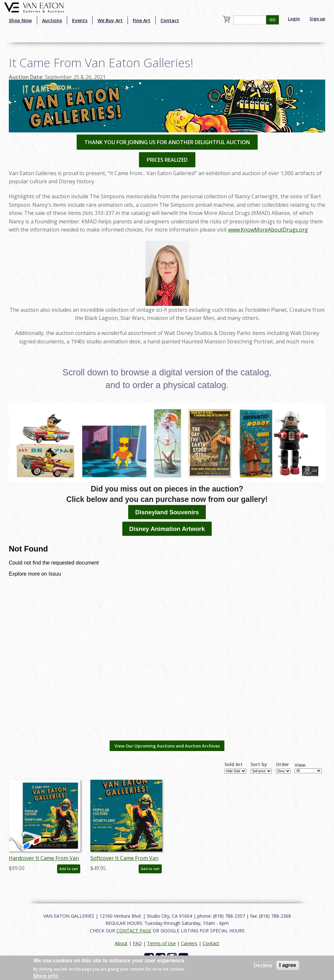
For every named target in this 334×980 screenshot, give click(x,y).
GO (273, 20)
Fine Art (142, 20)
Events (80, 20)
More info (46, 976)
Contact (170, 20)
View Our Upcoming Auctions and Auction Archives (167, 746)
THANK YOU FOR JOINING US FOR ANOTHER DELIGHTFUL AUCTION (167, 142)
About (121, 943)
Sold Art (234, 764)
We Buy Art (110, 20)
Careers (189, 943)
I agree (288, 965)
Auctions (52, 20)
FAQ (137, 943)
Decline (263, 965)
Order (282, 764)
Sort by (259, 764)
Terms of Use (161, 943)
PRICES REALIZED (167, 160)
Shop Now (20, 20)
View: (300, 765)
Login (294, 19)
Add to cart (69, 869)
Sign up (317, 19)
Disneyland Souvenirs (167, 512)
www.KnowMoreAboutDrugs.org (268, 230)
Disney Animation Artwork (167, 529)
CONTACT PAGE (134, 931)
